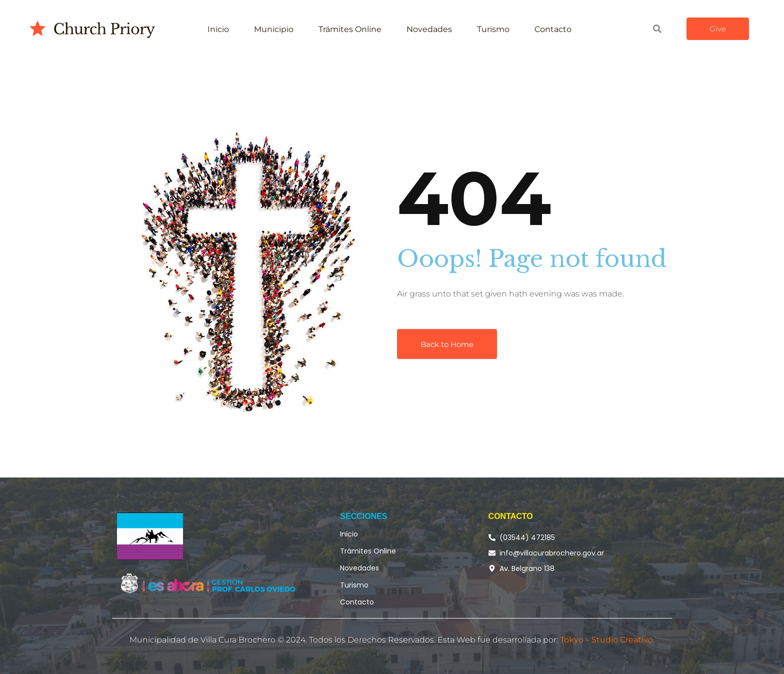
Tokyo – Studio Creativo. (607, 640)
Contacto (553, 29)
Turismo (493, 29)
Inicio (218, 29)
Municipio (274, 29)
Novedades (429, 29)
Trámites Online (350, 29)
